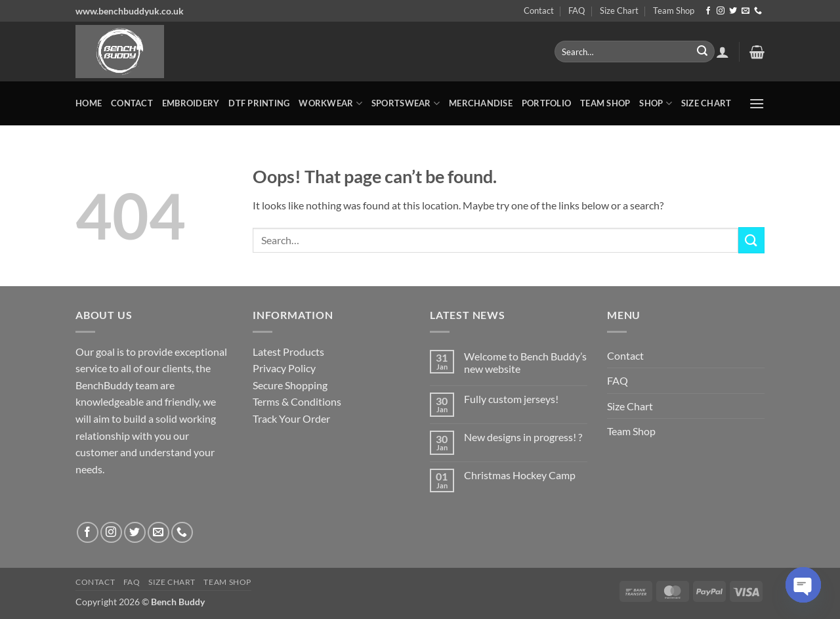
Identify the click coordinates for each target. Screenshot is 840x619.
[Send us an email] (745, 11)
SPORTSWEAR (406, 103)
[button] (723, 52)
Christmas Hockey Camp (520, 475)
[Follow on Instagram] (721, 11)
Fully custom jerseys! (511, 399)
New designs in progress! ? (523, 437)
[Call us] (758, 11)
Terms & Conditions (297, 401)
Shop (655, 103)
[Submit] (702, 52)
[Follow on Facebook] (708, 11)
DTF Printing (259, 103)
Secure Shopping (290, 385)
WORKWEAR (330, 103)
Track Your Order (291, 418)
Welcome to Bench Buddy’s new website (525, 362)
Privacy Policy (284, 368)
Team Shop (674, 11)
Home (89, 103)
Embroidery (191, 103)
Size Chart (619, 11)
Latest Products (288, 352)
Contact (539, 11)
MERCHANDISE (481, 103)
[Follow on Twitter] (733, 11)
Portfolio (546, 103)
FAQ (577, 11)
